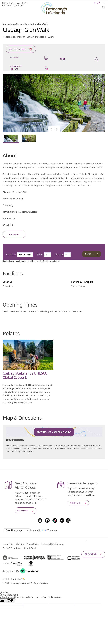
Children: (59, 255)
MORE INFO (23, 511)
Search (89, 254)
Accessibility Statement (53, 544)
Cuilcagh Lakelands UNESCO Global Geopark (25, 376)
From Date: (11, 255)
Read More (14, 235)
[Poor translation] (10, 601)
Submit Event (30, 548)
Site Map (20, 544)
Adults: (41, 255)
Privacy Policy (33, 544)
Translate (49, 531)
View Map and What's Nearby (54, 432)
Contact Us (8, 544)
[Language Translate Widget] (17, 531)
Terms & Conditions (12, 548)
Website (29, 58)
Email (79, 59)
